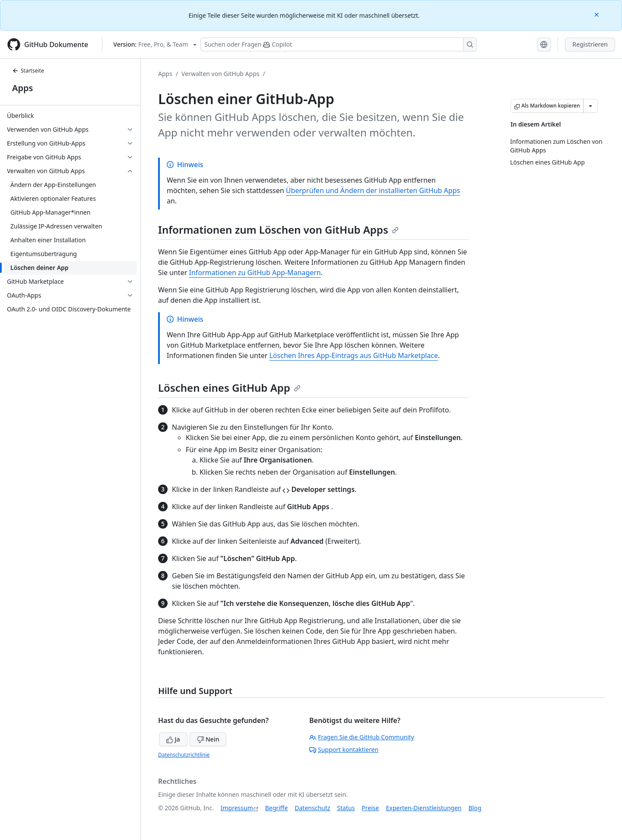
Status (346, 808)
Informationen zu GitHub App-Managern (255, 273)
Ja (173, 739)
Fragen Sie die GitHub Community (362, 737)
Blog (475, 808)
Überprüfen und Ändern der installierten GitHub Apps (373, 190)
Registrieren (590, 44)
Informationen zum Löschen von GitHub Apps (278, 230)
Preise (370, 808)
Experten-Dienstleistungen (424, 808)
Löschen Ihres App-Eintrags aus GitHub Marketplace (354, 355)
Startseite (28, 71)
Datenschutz (312, 808)
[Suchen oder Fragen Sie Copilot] (339, 44)
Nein (208, 739)
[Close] (597, 14)
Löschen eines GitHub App (229, 388)
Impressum (237, 808)
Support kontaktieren (344, 750)
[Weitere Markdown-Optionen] (590, 106)
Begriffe (277, 808)
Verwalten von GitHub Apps (220, 74)
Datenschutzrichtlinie (184, 755)
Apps (22, 88)
